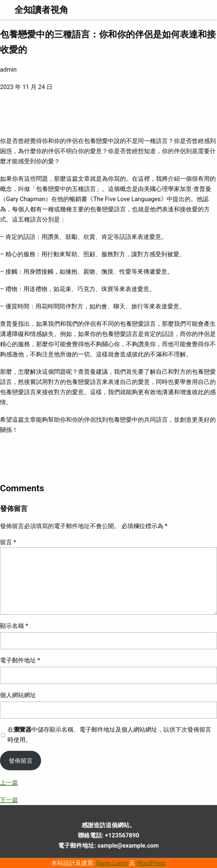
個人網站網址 (18, 695)
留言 (8, 542)
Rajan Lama (112, 863)
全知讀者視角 (41, 10)
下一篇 (9, 800)
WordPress (151, 863)
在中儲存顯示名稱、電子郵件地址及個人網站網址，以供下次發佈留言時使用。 (109, 735)
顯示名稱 (14, 626)
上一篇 (9, 783)
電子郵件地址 (20, 660)
